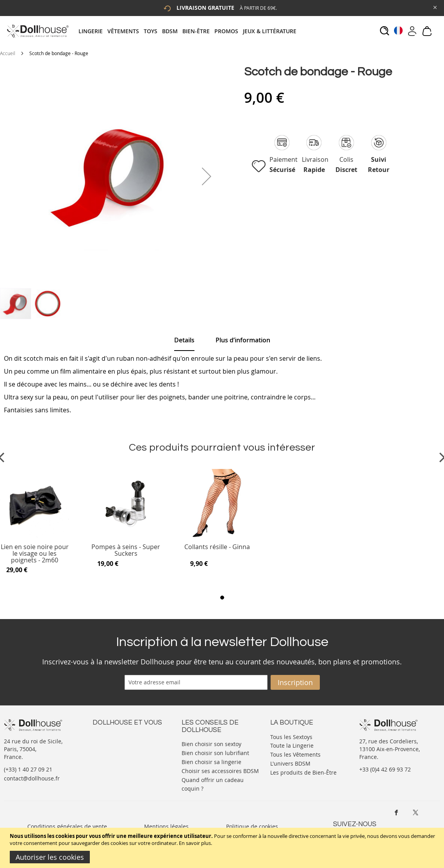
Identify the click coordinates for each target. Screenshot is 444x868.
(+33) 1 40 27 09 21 (28, 769)
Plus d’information (243, 340)
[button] (207, 176)
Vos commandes (114, 760)
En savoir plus (195, 843)
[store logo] (37, 31)
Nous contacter (112, 736)
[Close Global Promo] (434, 7)
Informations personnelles (127, 752)
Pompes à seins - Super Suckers (126, 550)
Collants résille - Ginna (217, 547)
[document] (223, 848)
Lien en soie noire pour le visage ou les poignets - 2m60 (35, 554)
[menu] (190, 31)
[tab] (190, 31)
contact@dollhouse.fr (32, 778)
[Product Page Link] (35, 537)
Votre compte (110, 744)
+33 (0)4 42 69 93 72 (385, 769)
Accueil (8, 53)
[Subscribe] (295, 682)
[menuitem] (93, 31)
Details (184, 340)
